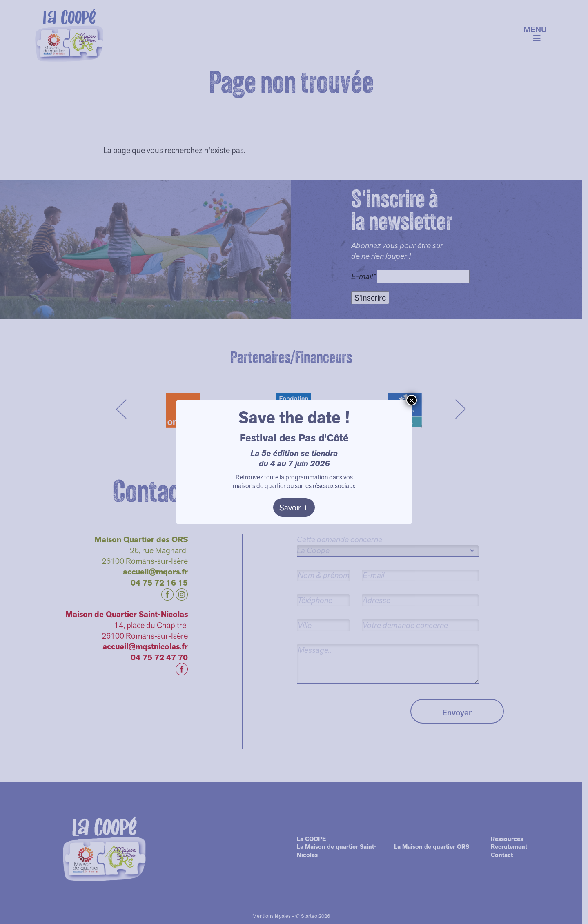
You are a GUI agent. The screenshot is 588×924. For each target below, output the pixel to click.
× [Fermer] (412, 400)
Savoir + (294, 508)
